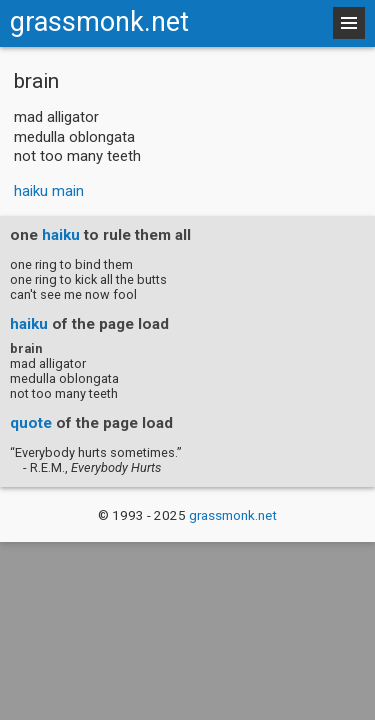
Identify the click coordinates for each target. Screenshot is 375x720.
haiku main (49, 191)
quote (31, 423)
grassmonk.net (99, 22)
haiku (61, 235)
